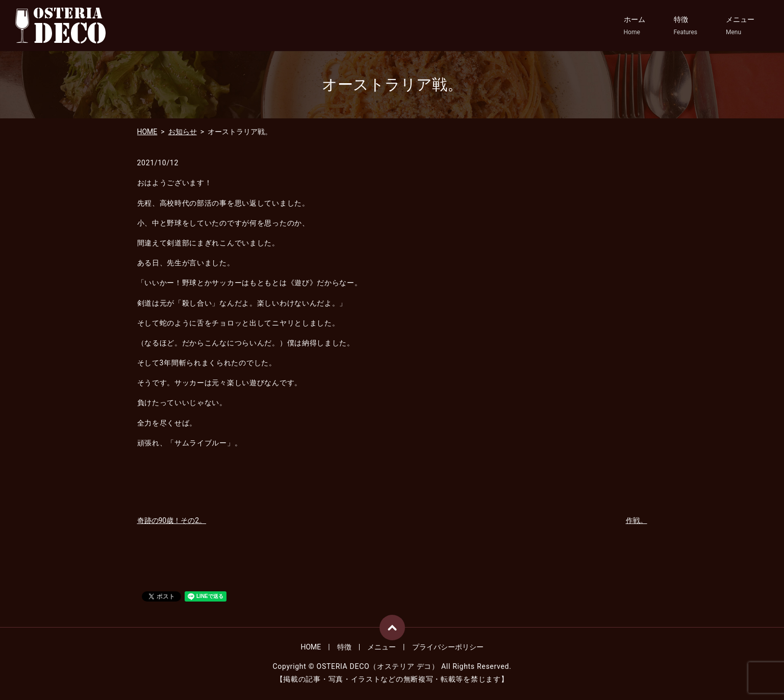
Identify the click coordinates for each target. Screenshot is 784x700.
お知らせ (183, 132)
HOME (147, 132)
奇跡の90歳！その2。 (172, 520)
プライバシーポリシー (448, 647)
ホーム (635, 26)
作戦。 (637, 520)
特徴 (686, 26)
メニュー (740, 26)
